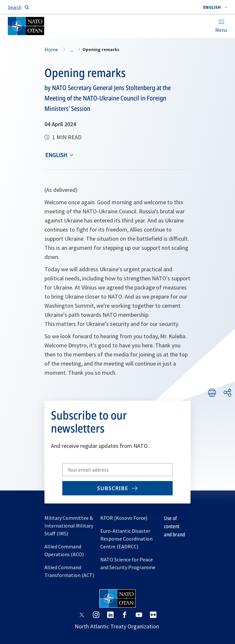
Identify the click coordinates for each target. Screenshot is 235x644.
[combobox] (215, 7)
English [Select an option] (56, 155)
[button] (215, 7)
